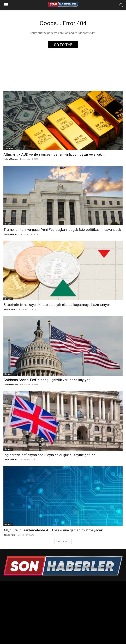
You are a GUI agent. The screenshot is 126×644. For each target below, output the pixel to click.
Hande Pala (9, 309)
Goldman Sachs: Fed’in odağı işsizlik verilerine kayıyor (47, 380)
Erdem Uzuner (11, 159)
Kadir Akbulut (10, 234)
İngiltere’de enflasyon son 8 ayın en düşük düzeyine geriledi (50, 455)
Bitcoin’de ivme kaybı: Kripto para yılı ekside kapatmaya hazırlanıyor (57, 305)
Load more (63, 541)
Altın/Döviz (9, 149)
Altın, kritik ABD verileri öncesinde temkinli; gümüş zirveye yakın (54, 154)
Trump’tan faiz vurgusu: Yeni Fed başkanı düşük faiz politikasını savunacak (62, 230)
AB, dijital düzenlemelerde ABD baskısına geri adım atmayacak (53, 530)
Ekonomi (8, 224)
